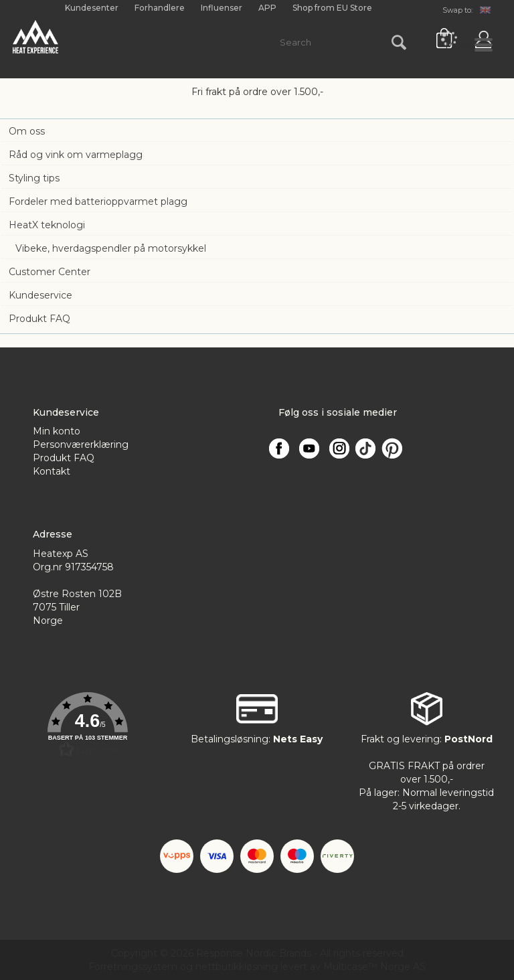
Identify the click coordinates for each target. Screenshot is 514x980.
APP (267, 8)
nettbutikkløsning (237, 967)
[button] (87, 726)
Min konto (57, 431)
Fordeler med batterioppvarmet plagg (98, 201)
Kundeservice (40, 295)
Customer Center (50, 272)
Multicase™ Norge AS (374, 967)
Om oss (27, 131)
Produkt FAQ (39, 319)
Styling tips (34, 178)
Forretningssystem (133, 967)
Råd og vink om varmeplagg (76, 155)
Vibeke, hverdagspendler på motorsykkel (111, 248)
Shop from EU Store (332, 8)
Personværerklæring (81, 444)
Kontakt (52, 471)
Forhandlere (160, 8)
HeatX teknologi (47, 225)
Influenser (222, 8)
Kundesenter (92, 8)
